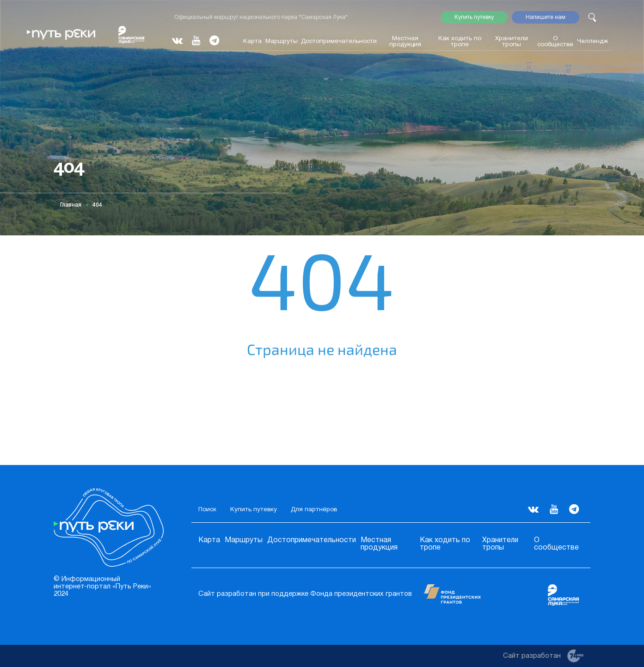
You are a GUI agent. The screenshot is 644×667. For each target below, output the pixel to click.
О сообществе (555, 42)
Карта (252, 41)
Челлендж (593, 41)
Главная (71, 205)
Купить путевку (474, 17)
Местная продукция (405, 42)
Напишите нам (546, 17)
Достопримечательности (339, 41)
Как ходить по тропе (460, 42)
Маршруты (282, 41)
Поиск (207, 510)
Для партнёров (314, 510)
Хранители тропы (512, 42)
